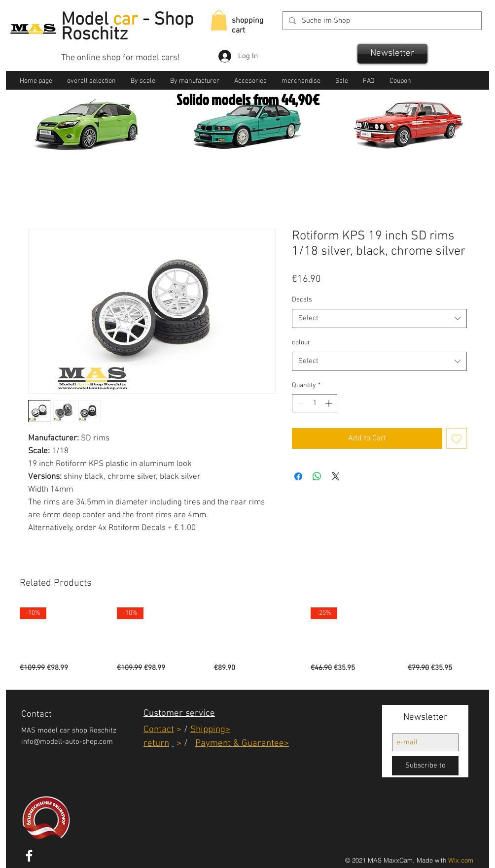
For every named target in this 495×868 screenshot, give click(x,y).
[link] (219, 20)
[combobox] (379, 318)
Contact (159, 730)
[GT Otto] (260, 143)
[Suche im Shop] (381, 21)
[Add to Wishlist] (457, 438)
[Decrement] (300, 403)
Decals (302, 300)
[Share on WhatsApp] (317, 476)
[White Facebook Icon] (29, 856)
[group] (247, 641)
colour (301, 343)
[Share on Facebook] (298, 476)
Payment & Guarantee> (242, 744)
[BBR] (249, 143)
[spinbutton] (315, 403)
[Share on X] (336, 476)
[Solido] (236, 143)
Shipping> (210, 730)
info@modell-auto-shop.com (67, 742)
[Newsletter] (392, 54)
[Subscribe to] (425, 766)
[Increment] (330, 403)
